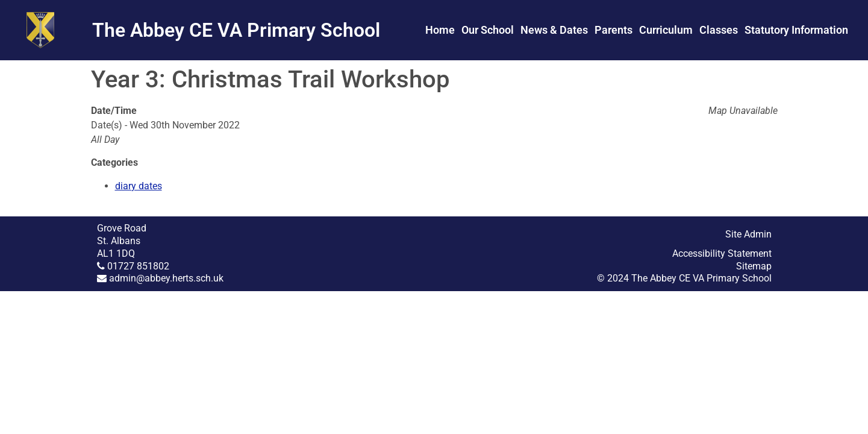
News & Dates (554, 30)
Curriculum (666, 30)
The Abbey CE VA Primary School (236, 30)
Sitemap (754, 266)
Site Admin (748, 234)
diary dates (139, 186)
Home (440, 30)
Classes (719, 30)
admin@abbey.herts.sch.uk (166, 278)
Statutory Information (796, 30)
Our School (488, 30)
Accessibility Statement (722, 253)
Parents (614, 30)
